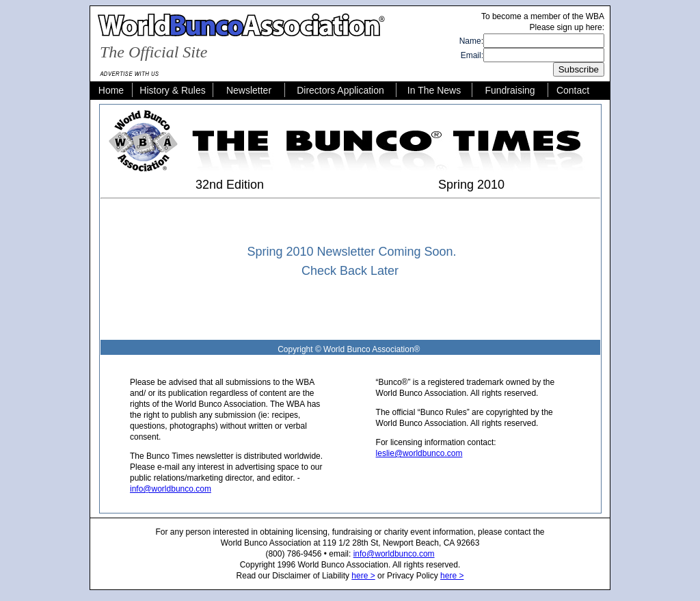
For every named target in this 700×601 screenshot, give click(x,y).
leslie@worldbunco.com (419, 453)
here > (363, 576)
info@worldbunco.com (171, 489)
